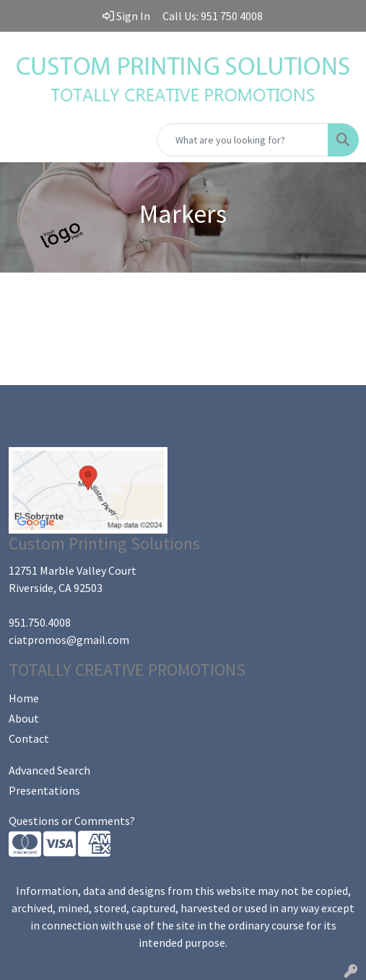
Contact (29, 738)
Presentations (44, 790)
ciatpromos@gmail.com (69, 640)
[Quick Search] (243, 140)
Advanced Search (49, 770)
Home (24, 698)
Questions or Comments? (72, 821)
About (24, 718)
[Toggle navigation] (22, 140)
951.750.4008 (40, 622)
